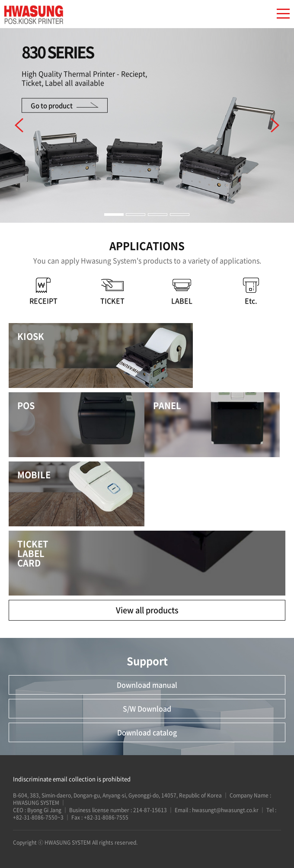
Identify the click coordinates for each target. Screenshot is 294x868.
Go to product (52, 105)
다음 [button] (275, 125)
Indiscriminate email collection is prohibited (72, 779)
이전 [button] (19, 125)
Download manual (147, 685)
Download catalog (147, 732)
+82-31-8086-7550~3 (39, 817)
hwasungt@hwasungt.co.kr (225, 810)
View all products (147, 610)
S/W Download (147, 708)
